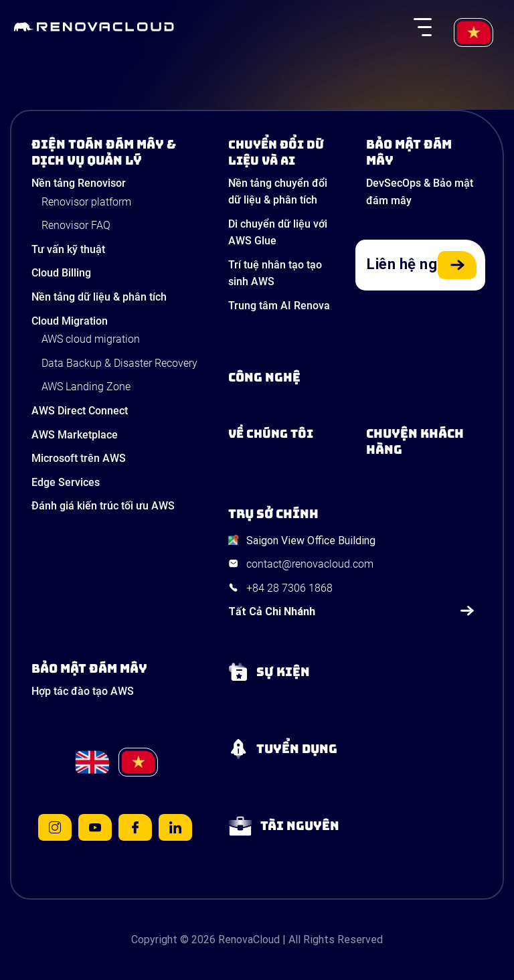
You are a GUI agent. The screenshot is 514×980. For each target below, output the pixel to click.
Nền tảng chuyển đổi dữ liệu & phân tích (278, 192)
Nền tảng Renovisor (79, 183)
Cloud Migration (70, 321)
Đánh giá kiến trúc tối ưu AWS (103, 506)
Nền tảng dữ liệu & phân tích (99, 297)
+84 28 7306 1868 (289, 588)
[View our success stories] (420, 442)
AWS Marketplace (75, 435)
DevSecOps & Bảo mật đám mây (420, 192)
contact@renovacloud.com (310, 564)
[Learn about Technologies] (351, 378)
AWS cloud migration (91, 339)
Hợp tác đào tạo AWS (83, 691)
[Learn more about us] (282, 434)
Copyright (154, 940)
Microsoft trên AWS (79, 458)
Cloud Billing (61, 273)
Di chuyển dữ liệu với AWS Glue (278, 233)
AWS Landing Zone (86, 387)
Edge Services (66, 482)
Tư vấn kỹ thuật (68, 249)
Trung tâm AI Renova (279, 306)
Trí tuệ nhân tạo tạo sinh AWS (275, 273)
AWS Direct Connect (80, 411)
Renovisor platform (86, 202)
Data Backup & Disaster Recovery (119, 363)
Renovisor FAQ (76, 225)
